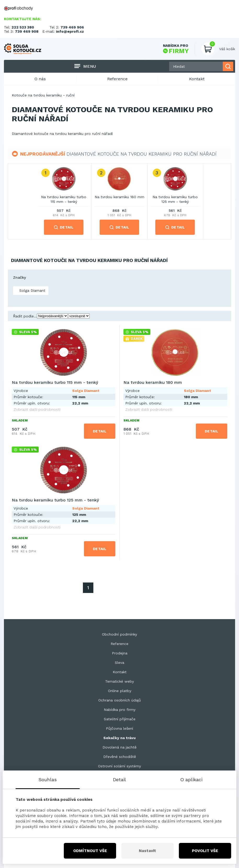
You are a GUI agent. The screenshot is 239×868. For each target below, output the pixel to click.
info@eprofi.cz (70, 31)
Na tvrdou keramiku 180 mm (119, 197)
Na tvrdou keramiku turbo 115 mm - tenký (64, 199)
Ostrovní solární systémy (119, 766)
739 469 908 (27, 31)
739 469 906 (72, 27)
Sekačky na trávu (119, 738)
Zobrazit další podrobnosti (37, 409)
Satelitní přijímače (120, 719)
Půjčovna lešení (119, 728)
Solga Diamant (32, 290)
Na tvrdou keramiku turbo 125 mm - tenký (175, 199)
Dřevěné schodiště (120, 757)
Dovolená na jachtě (119, 747)
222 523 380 (23, 27)
